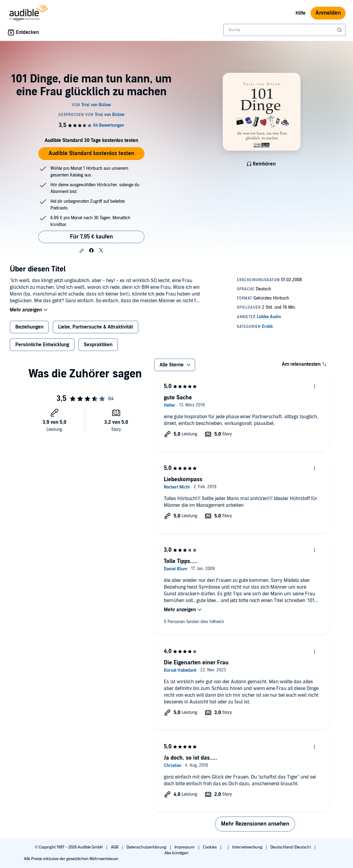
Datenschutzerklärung (147, 847)
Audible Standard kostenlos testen (91, 153)
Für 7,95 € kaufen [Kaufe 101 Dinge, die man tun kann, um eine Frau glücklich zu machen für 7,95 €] (91, 237)
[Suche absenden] (340, 30)
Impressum (185, 847)
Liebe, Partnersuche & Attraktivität (96, 327)
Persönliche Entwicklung (42, 345)
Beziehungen (29, 327)
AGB (115, 847)
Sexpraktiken (98, 345)
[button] (82, 251)
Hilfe (301, 13)
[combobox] (285, 30)
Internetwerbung (248, 847)
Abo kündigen (176, 853)
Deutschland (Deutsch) (291, 847)
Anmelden (328, 13)
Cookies (210, 847)
